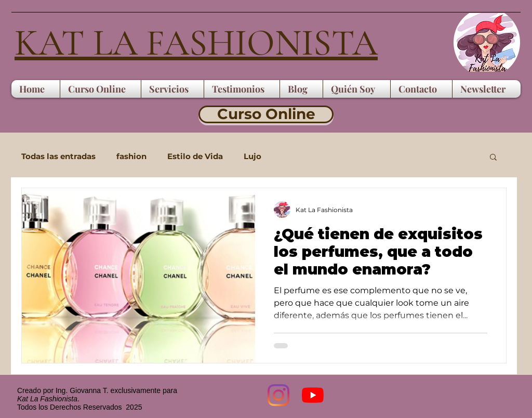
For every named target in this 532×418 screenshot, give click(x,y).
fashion (131, 156)
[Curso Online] (266, 114)
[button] (493, 158)
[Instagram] (278, 395)
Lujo (252, 156)
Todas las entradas (58, 156)
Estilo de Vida (195, 156)
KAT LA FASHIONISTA (196, 43)
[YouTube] (313, 395)
